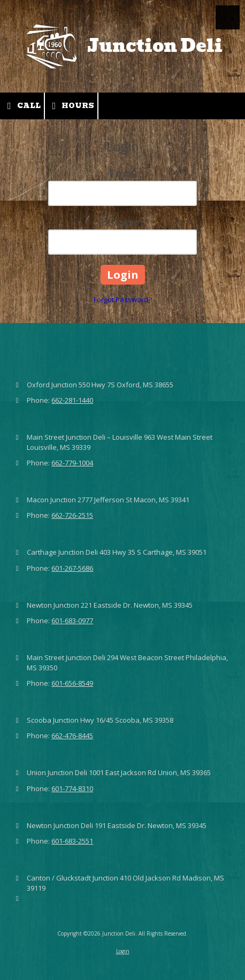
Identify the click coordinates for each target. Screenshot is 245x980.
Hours (71, 106)
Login (123, 951)
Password (122, 222)
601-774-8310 (72, 788)
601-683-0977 (72, 621)
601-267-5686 (72, 568)
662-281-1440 (72, 400)
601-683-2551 (72, 841)
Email (123, 174)
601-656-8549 (72, 683)
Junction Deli (155, 46)
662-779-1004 (72, 463)
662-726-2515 (72, 515)
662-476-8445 (72, 736)
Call (22, 106)
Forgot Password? (122, 300)
